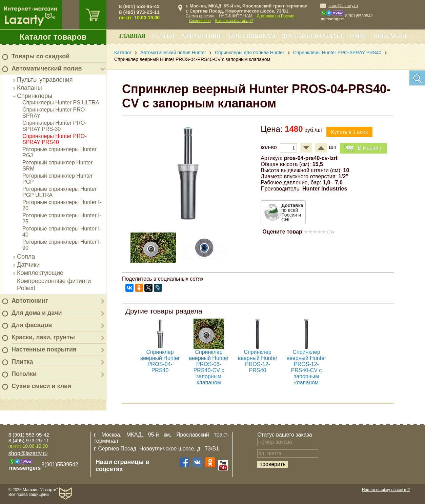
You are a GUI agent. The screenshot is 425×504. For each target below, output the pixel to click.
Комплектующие (40, 273)
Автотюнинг (30, 301)
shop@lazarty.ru (343, 6)
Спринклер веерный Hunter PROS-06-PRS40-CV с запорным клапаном (209, 367)
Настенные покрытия (44, 349)
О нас (358, 36)
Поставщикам (252, 36)
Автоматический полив (47, 68)
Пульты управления (45, 80)
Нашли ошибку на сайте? (386, 490)
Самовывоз (200, 21)
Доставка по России (276, 16)
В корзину (363, 148)
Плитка (22, 362)
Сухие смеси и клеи (41, 386)
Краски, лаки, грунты (43, 337)
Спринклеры (35, 96)
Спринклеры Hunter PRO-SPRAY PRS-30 (55, 126)
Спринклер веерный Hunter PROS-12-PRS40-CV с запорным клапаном (307, 367)
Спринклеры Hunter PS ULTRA (61, 103)
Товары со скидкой (41, 56)
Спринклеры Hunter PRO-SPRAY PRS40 (55, 139)
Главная (132, 36)
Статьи (163, 36)
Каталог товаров (53, 37)
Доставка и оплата (313, 36)
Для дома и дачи (37, 313)
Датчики (28, 265)
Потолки (24, 374)
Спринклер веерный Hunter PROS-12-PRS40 (258, 361)
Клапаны (29, 88)
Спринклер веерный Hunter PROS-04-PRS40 (160, 361)
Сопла (26, 257)
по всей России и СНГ (292, 213)
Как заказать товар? (234, 21)
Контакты (390, 36)
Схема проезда (200, 16)
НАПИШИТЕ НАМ (236, 16)
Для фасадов (32, 325)
